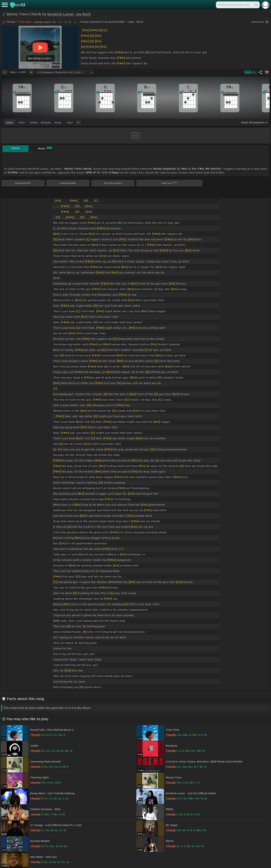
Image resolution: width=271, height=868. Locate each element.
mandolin (46, 122)
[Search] (256, 5)
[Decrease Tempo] (5, 72)
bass (70, 122)
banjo (58, 122)
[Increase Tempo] (31, 72)
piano (22, 122)
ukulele (34, 122)
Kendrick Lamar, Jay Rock (69, 14)
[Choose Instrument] (78, 122)
